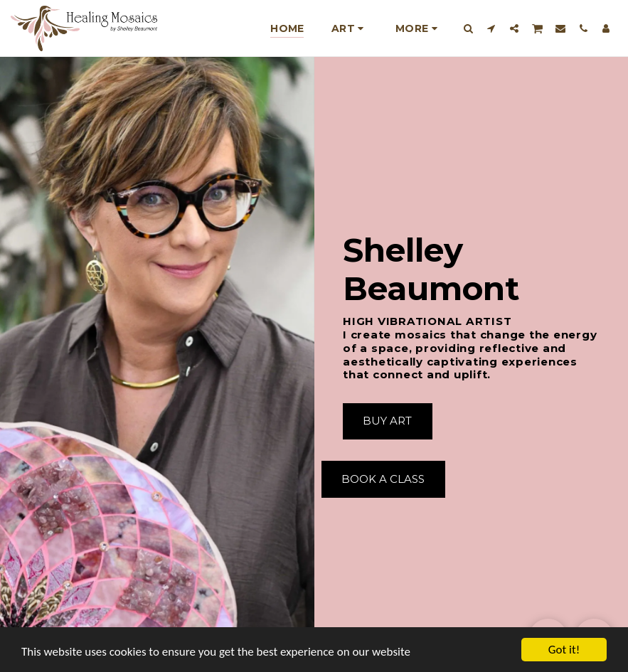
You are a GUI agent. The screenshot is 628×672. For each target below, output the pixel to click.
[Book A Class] (384, 479)
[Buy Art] (388, 422)
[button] (469, 28)
